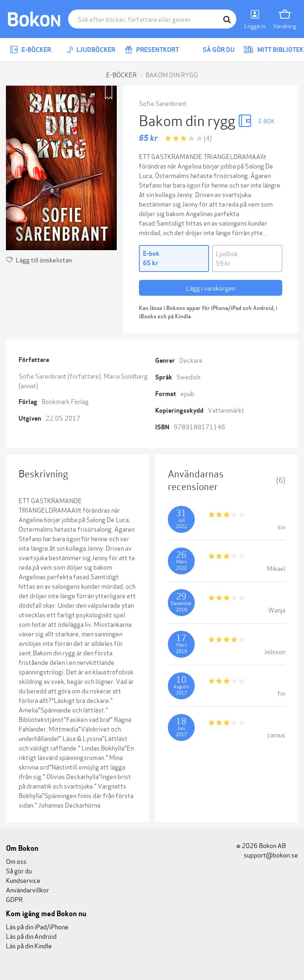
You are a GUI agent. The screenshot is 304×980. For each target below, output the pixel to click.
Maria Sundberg (126, 376)
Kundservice (23, 880)
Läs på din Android (31, 936)
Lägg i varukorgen (211, 288)
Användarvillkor (28, 889)
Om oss (16, 861)
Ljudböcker (91, 50)
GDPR (14, 899)
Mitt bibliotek (274, 50)
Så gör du (213, 50)
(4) (208, 138)
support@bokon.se (267, 855)
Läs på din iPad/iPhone (37, 926)
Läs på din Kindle (29, 945)
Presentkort (152, 50)
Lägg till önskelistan (39, 259)
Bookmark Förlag (65, 401)
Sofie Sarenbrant (163, 103)
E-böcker (30, 50)
